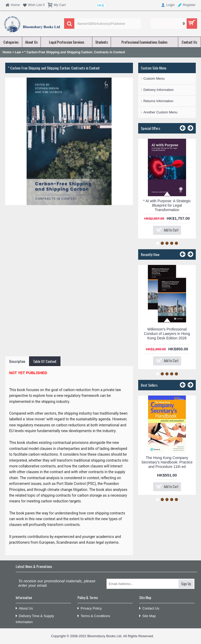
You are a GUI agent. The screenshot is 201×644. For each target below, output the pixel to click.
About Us (24, 609)
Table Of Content (45, 361)
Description (17, 361)
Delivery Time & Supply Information (35, 619)
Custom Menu (154, 79)
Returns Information (158, 101)
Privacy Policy (90, 609)
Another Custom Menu (160, 112)
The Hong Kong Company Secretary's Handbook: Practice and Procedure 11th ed (167, 462)
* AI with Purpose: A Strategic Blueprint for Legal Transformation (167, 205)
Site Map (147, 616)
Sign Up (186, 584)
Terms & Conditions (94, 616)
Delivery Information (159, 90)
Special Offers (150, 128)
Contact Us (149, 609)
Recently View (150, 254)
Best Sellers (149, 385)
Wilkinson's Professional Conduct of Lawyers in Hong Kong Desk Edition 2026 (167, 334)
